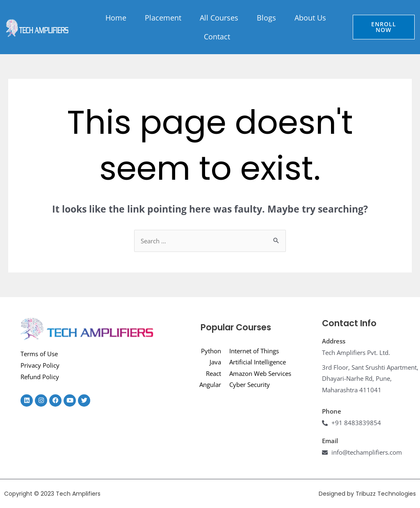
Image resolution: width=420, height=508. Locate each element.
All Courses (219, 18)
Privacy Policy (40, 365)
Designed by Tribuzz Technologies (367, 494)
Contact (217, 37)
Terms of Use (39, 354)
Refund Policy (40, 377)
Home (116, 18)
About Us (310, 18)
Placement (163, 18)
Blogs (266, 18)
